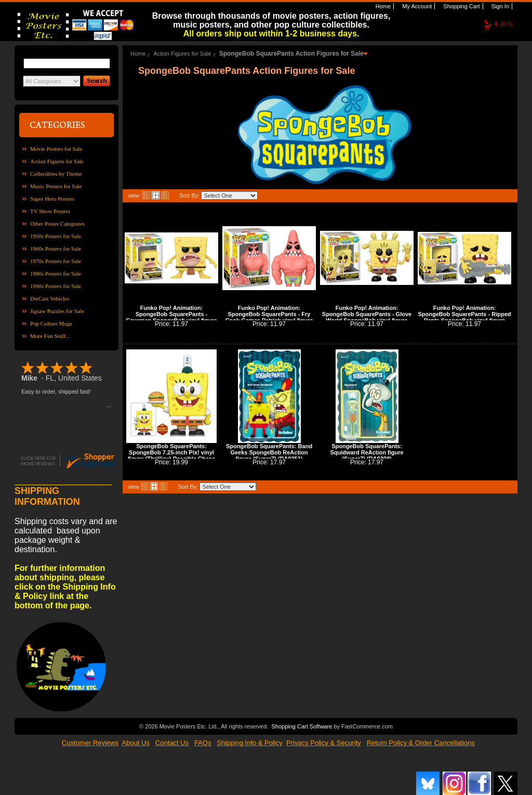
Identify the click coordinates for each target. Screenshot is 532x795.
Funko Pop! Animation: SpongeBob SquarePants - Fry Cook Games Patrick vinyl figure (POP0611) (269, 317)
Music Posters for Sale (56, 186)
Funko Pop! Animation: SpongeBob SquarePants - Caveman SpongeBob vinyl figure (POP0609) (171, 317)
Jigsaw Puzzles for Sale (57, 311)
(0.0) (503, 24)
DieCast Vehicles (50, 298)
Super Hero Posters (52, 199)
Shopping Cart (461, 6)
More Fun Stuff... (50, 336)
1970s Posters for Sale (56, 261)
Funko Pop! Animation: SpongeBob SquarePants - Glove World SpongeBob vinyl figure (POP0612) (367, 317)
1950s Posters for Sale (56, 236)
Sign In (500, 6)
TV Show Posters (50, 211)
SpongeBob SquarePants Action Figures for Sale (291, 54)
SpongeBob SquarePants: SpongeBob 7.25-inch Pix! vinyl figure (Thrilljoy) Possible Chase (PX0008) (171, 455)
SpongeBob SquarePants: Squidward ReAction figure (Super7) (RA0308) (367, 452)
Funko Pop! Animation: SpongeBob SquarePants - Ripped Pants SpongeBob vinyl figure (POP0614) (464, 317)
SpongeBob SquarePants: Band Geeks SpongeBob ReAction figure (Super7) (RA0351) (269, 452)
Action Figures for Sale (57, 161)
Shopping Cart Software (302, 725)
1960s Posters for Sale (56, 249)
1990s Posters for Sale (56, 286)
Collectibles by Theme (56, 174)
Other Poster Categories (57, 224)
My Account (416, 6)
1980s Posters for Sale (56, 273)
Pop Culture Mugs (51, 323)
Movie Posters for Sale (56, 149)
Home (382, 6)
